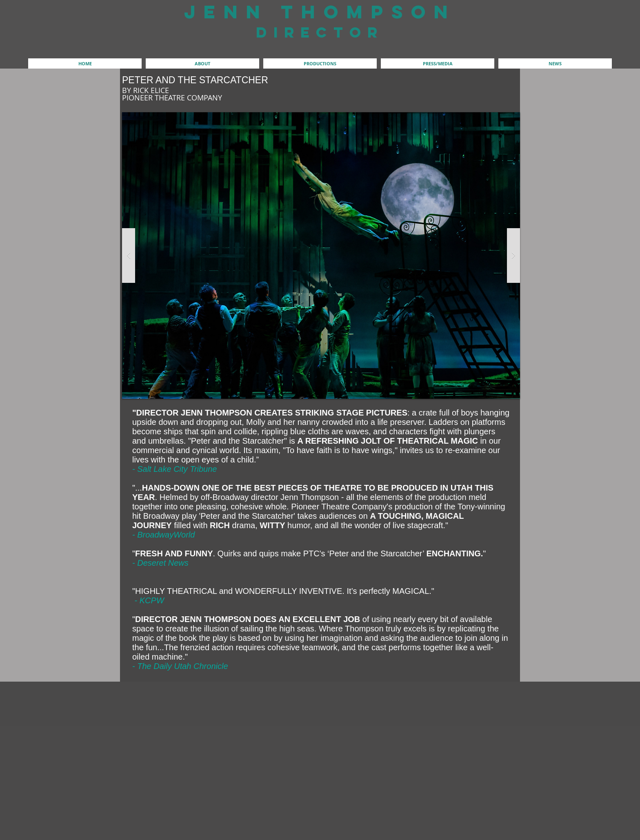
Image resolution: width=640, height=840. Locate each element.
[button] (202, 63)
